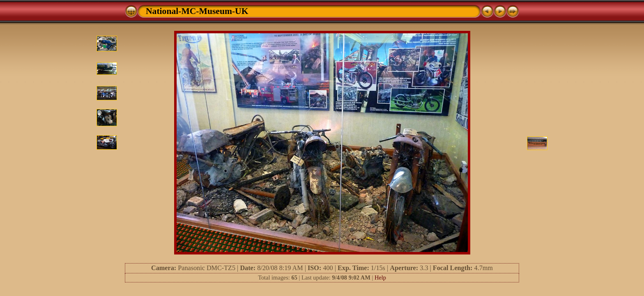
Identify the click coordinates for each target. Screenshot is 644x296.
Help (380, 277)
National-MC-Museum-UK (197, 11)
